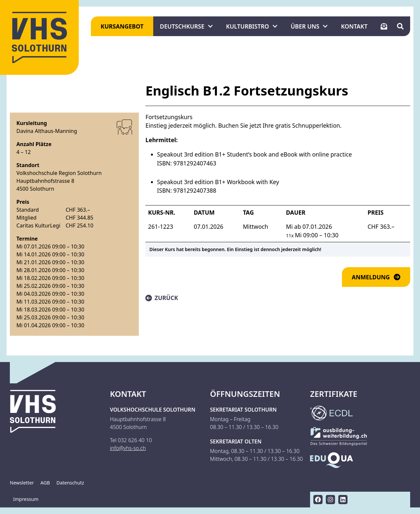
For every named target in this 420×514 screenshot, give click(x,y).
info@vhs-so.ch (128, 448)
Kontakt (354, 26)
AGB (45, 483)
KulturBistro (252, 26)
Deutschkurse (186, 26)
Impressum (26, 499)
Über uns (309, 26)
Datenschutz (70, 483)
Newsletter (22, 483)
